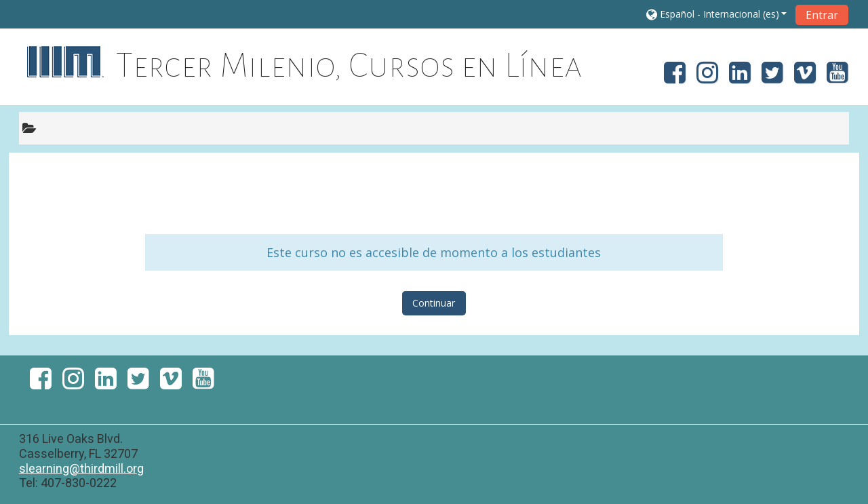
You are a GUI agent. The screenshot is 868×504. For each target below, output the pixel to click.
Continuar (434, 303)
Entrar (822, 15)
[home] (64, 62)
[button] (717, 14)
